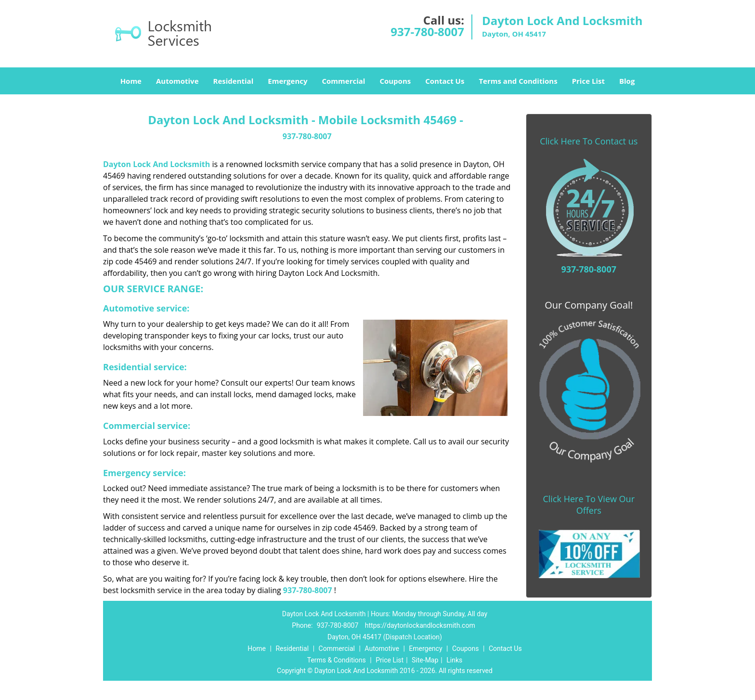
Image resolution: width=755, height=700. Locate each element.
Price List (588, 81)
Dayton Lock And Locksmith (156, 164)
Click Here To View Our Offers (589, 505)
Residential (234, 81)
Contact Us (445, 81)
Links (454, 660)
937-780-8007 (427, 32)
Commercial (344, 81)
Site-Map (425, 660)
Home (131, 81)
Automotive (177, 81)
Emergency (287, 81)
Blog (627, 81)
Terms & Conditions (337, 660)
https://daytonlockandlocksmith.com (420, 625)
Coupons (395, 81)
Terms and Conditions (518, 81)
